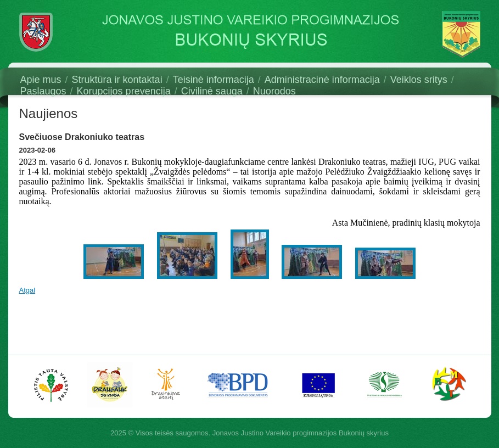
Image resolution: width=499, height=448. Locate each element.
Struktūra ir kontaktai (117, 80)
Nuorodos (274, 91)
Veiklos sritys (419, 80)
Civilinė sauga (212, 91)
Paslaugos (43, 91)
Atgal (27, 290)
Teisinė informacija (214, 80)
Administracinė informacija (322, 80)
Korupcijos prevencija (124, 91)
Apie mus (41, 80)
